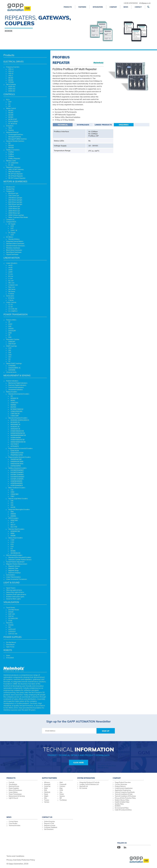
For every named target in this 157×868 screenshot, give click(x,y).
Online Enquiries (49, 821)
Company (113, 7)
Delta (46, 788)
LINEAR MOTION (12, 258)
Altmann (47, 782)
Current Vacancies (121, 784)
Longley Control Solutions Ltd (89, 784)
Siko (46, 798)
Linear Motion (13, 792)
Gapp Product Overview (123, 782)
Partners (82, 7)
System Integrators (86, 778)
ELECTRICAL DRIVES (14, 62)
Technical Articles (14, 825)
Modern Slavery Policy (122, 800)
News (126, 7)
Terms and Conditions (15, 856)
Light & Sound (13, 798)
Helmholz (47, 792)
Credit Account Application (124, 788)
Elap (61, 788)
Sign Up (106, 731)
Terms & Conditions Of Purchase (125, 796)
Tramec (47, 800)
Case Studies (13, 823)
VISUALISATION (11, 602)
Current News (13, 821)
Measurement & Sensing (17, 796)
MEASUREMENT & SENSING (17, 375)
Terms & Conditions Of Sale (124, 794)
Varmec (47, 802)
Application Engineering (123, 790)
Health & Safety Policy (122, 802)
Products (68, 7)
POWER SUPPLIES (12, 637)
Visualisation (13, 784)
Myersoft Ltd (84, 786)
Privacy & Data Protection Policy (125, 798)
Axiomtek (47, 784)
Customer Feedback (51, 827)
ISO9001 (118, 806)
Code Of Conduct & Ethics (123, 810)
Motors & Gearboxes (15, 790)
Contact (138, 7)
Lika (61, 792)
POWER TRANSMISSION (15, 314)
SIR (61, 798)
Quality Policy (119, 804)
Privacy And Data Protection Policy (21, 860)
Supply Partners (49, 778)
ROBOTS (8, 650)
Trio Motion (63, 800)
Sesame (62, 796)
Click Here (78, 762)
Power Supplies (14, 788)
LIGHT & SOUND (12, 583)
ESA (46, 790)
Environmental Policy (122, 808)
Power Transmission (15, 794)
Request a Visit (49, 823)
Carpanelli (63, 784)
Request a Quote (50, 825)
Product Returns (120, 786)
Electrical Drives (14, 786)
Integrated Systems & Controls (89, 782)
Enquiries (124, 125)
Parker (62, 794)
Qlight (46, 796)
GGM (61, 790)
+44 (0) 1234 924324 (131, 3)
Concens (62, 786)
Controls (11, 782)
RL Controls (83, 788)
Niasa (46, 794)
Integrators (98, 7)
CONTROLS (9, 94)
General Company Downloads (125, 792)
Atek (61, 782)
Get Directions (49, 829)
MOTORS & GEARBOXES (15, 181)
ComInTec (47, 786)
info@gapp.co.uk (145, 3)
